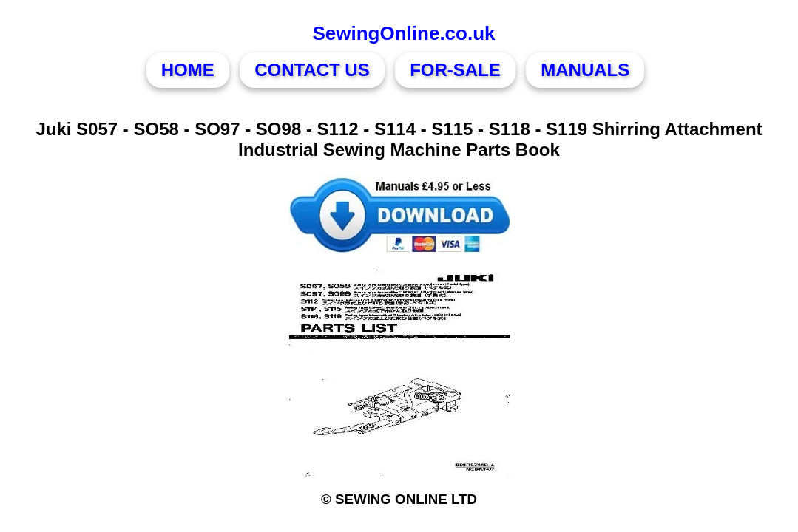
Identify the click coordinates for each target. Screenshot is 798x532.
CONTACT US (312, 70)
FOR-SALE (455, 70)
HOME (188, 70)
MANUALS (585, 70)
